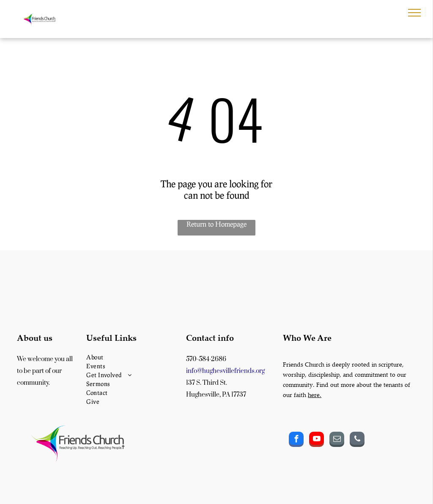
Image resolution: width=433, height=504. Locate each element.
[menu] (414, 13)
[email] (337, 440)
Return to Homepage (216, 224)
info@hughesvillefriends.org (225, 371)
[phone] (357, 440)
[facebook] (296, 440)
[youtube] (317, 440)
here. (315, 395)
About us (35, 338)
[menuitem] (133, 357)
